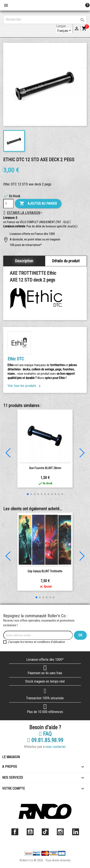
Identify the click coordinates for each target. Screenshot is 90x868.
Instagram (60, 832)
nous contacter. (56, 747)
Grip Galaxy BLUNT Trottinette (45, 571)
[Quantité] (8, 204)
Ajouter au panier (38, 204)
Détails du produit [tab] (66, 261)
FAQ (45, 734)
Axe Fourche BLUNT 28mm (45, 468)
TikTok (45, 832)
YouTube (30, 832)
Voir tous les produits (25, 386)
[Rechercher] (45, 19)
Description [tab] (24, 261)
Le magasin (11, 757)
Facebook (15, 832)
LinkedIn (76, 832)
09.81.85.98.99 (45, 740)
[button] (78, 227)
